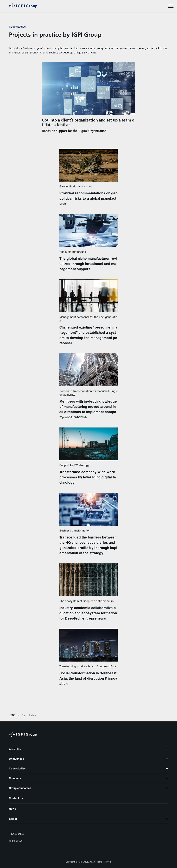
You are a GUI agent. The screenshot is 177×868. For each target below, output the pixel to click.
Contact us (16, 798)
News (13, 809)
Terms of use (16, 841)
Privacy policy (16, 834)
